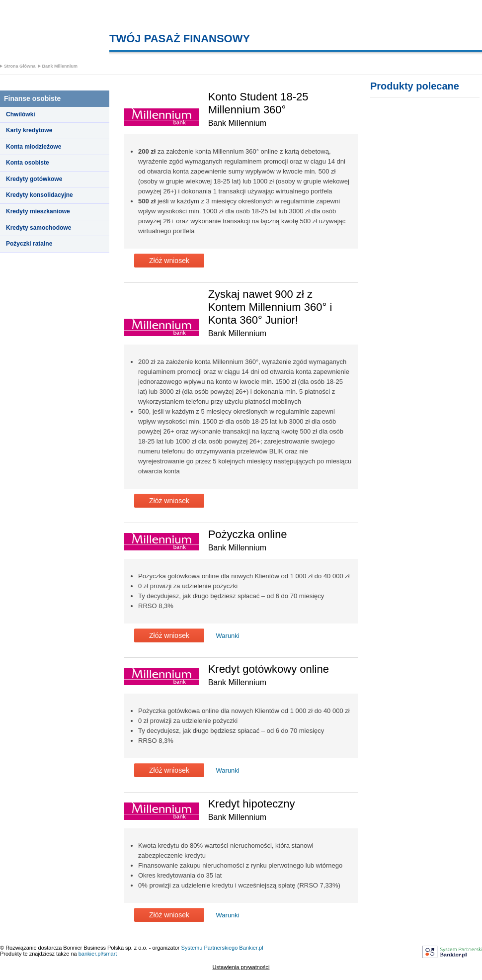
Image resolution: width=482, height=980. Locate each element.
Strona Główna (20, 66)
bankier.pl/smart (98, 954)
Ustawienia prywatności (241, 967)
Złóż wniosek (169, 261)
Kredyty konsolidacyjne (40, 195)
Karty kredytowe (29, 130)
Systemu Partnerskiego (210, 948)
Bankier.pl (251, 948)
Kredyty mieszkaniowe (38, 211)
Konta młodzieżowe (34, 147)
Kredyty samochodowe (39, 228)
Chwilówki (21, 114)
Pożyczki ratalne (29, 244)
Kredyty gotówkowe (34, 179)
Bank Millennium (60, 66)
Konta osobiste (28, 163)
